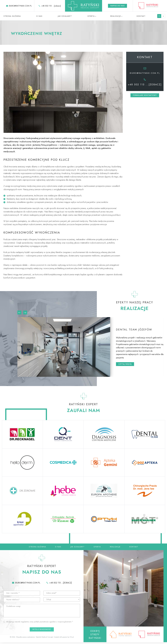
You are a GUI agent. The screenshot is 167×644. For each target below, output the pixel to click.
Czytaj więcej (125, 365)
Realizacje (116, 16)
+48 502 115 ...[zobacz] (51, 6)
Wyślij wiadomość (42, 631)
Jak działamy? (65, 16)
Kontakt (141, 16)
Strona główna (12, 16)
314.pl (72, 638)
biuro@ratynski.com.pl (20, 6)
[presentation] (19, 313)
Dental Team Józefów (136, 329)
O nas (39, 16)
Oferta (91, 16)
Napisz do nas (117, 6)
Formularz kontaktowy (145, 95)
